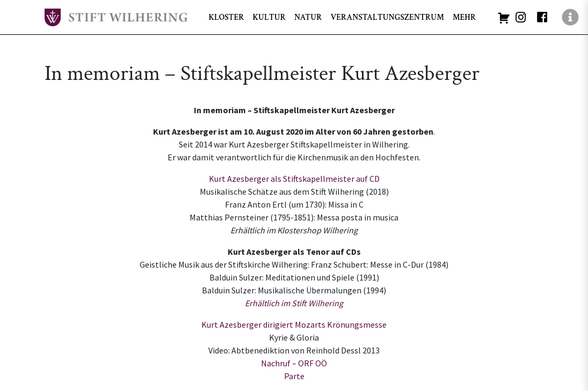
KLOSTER (227, 17)
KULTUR (269, 17)
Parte (294, 376)
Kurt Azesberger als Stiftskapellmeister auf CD (294, 179)
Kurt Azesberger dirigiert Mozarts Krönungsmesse (294, 324)
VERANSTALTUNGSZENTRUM (387, 17)
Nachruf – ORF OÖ (294, 363)
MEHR (464, 17)
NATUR (308, 17)
